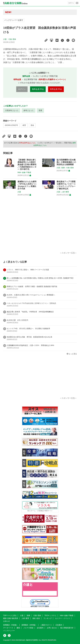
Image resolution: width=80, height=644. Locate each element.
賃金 (32, 125)
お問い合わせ (52, 628)
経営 (24, 125)
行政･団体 (12, 39)
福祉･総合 (36, 618)
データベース (8, 628)
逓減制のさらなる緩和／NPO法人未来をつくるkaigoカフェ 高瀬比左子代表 (27, 185)
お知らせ (7, 621)
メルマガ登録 (28, 628)
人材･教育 (65, 192)
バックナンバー (9, 631)
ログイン (71, 3)
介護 (5, 39)
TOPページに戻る (10, 615)
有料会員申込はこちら (27, 143)
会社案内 (40, 628)
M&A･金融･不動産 (24, 172)
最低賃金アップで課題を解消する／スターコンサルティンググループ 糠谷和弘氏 (66, 185)
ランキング (48, 618)
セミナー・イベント (63, 618)
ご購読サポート (46, 625)
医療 (63, 168)
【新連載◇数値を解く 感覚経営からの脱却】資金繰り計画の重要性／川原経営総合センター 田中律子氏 (27, 164)
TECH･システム (50, 615)
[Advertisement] (40, 227)
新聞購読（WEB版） (29, 625)
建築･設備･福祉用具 (11, 618)
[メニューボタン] (77, 3)
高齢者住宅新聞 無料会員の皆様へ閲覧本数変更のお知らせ (38, 12)
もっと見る (73, 354)
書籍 (18, 628)
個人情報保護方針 (67, 628)
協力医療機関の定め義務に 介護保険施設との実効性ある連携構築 (66, 162)
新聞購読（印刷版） (11, 625)
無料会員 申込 (38, 89)
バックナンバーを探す (14, 20)
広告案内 (59, 625)
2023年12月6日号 (11, 125)
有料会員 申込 (56, 89)
